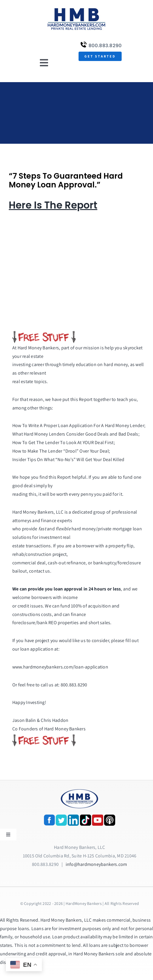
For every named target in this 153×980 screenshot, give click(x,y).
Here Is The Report (53, 205)
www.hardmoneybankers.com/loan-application (60, 667)
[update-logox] (76, 8)
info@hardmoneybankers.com (96, 864)
